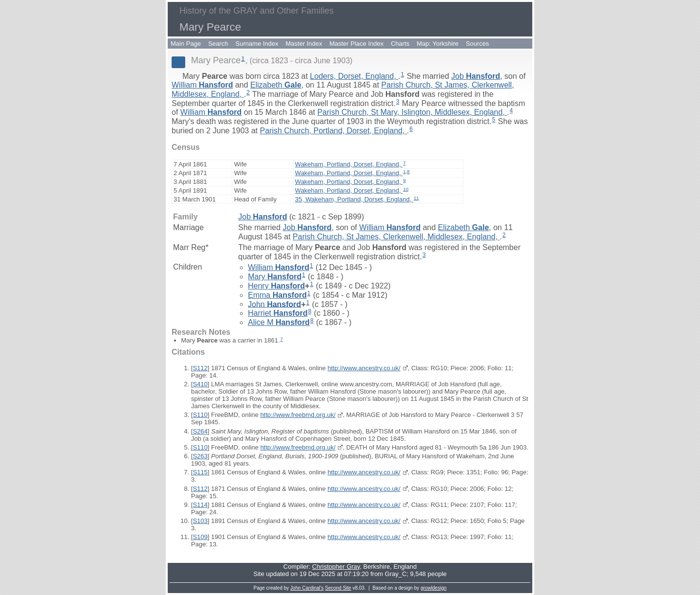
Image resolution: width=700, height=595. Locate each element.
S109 (200, 537)
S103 (200, 521)
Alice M (279, 322)
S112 (200, 368)
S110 (200, 415)
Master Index (304, 44)
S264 (200, 431)
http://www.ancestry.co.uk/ (364, 368)
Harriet (278, 313)
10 (406, 189)
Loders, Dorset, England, (354, 76)
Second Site (338, 588)
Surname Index (257, 44)
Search (218, 44)
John (274, 304)
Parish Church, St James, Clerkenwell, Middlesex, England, (396, 237)
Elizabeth (276, 85)
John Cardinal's (307, 588)
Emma (277, 295)
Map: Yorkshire (437, 44)
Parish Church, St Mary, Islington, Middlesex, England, (412, 112)
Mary (275, 277)
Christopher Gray (336, 567)
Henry (276, 286)
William (202, 85)
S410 (200, 384)
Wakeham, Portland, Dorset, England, (349, 164)
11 (416, 198)
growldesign (433, 588)
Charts (400, 44)
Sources (477, 44)
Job (475, 76)
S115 (200, 472)
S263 (200, 456)
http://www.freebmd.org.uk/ (298, 415)
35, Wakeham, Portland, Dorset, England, (354, 199)
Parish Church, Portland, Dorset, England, (333, 131)
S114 (200, 505)
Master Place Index (357, 44)
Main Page (186, 44)
